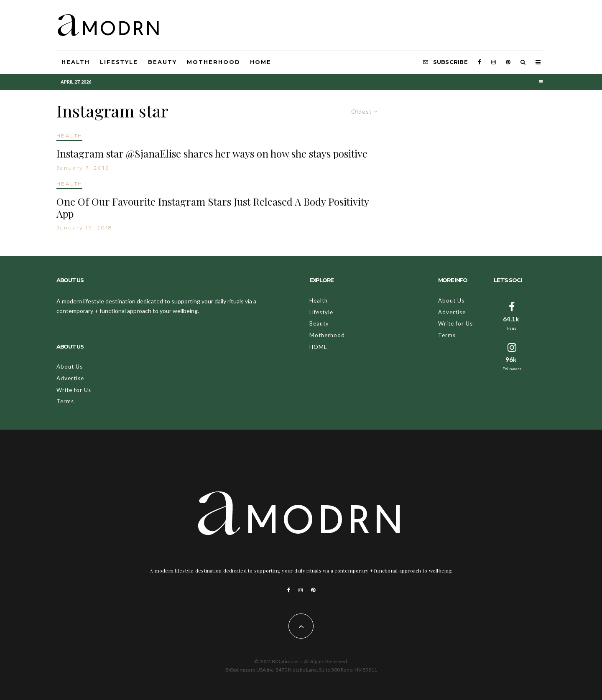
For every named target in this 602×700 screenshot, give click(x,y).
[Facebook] (480, 62)
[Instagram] (494, 62)
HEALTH (69, 136)
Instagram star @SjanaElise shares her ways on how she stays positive (212, 154)
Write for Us (74, 390)
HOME (261, 62)
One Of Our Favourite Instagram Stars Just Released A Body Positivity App (213, 208)
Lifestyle (119, 62)
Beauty (162, 62)
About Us (70, 367)
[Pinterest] (508, 62)
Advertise (70, 378)
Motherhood (214, 62)
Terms (65, 401)
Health (76, 62)
